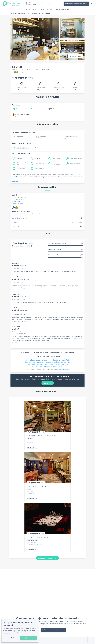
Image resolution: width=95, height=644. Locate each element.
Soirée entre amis (31, 9)
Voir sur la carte (17, 204)
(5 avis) (30, 78)
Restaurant (16, 197)
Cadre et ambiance (65, 249)
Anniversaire (56, 159)
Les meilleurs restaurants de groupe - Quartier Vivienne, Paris (47, 360)
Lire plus (15, 181)
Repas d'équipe (39, 168)
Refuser (14, 638)
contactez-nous (64, 370)
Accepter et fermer (29, 638)
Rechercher (48, 383)
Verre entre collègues (45, 9)
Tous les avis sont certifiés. (22, 246)
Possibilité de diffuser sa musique (23, 148)
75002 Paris (16, 202)
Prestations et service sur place (65, 255)
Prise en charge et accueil (65, 244)
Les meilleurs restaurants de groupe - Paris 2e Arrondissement (48, 362)
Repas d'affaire (39, 164)
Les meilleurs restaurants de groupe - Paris (47, 366)
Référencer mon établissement (76, 4)
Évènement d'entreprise (62, 9)
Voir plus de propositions (48, 558)
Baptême (38, 159)
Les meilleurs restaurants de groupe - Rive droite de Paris (47, 364)
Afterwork (20, 159)
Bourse (24, 197)
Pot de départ (21, 168)
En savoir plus (7, 634)
